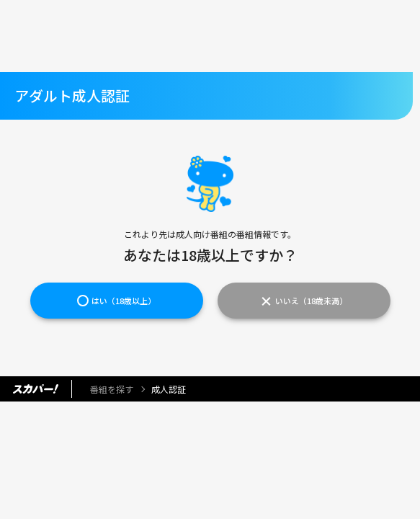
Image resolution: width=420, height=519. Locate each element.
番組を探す (112, 389)
